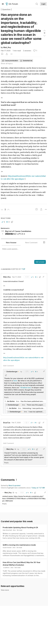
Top (23, 269)
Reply (6, 397)
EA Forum (12, 4)
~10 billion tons (25, 388)
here (15, 381)
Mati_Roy (7, 47)
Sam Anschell (7, 530)
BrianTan (7, 423)
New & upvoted (14, 485)
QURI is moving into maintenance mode (19, 545)
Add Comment (9, 366)
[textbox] (24, 253)
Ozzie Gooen (7, 547)
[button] (3, 222)
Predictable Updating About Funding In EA (20, 527)
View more (5, 590)
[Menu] (3, 4)
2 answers (27, 51)
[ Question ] (6, 9)
